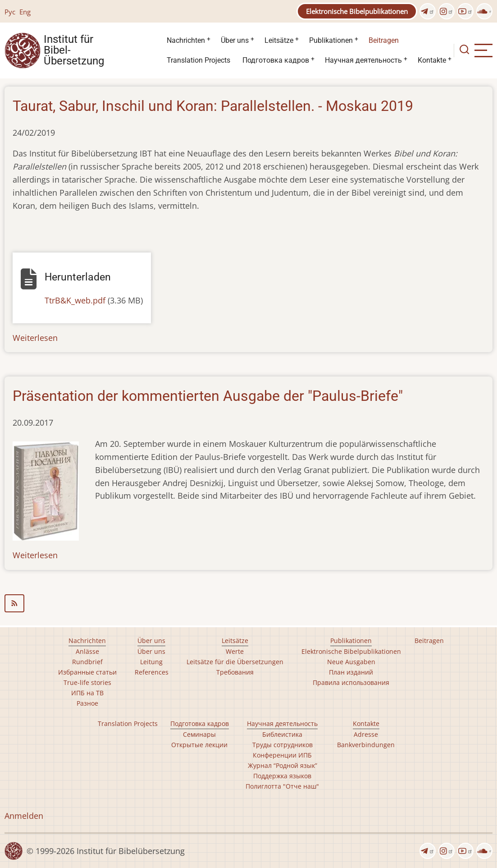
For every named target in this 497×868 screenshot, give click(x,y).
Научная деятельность (363, 60)
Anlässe (87, 651)
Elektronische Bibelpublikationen (357, 11)
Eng (25, 12)
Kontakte (432, 60)
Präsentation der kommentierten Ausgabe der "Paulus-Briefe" (208, 396)
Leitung (151, 662)
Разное (87, 703)
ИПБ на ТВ (87, 693)
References (152, 672)
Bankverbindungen (366, 745)
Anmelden (24, 816)
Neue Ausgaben (351, 662)
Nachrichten (186, 40)
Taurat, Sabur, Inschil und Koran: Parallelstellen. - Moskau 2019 (213, 106)
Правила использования (351, 682)
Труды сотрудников (283, 745)
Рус (10, 12)
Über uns (235, 40)
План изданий (351, 672)
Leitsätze (279, 40)
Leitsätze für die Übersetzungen (235, 662)
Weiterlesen (35, 338)
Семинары (199, 734)
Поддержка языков (282, 776)
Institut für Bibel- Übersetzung (74, 51)
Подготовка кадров (276, 60)
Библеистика (282, 734)
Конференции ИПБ (282, 755)
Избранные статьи (87, 672)
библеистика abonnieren (248, 603)
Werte (235, 651)
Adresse (366, 734)
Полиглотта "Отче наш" (282, 786)
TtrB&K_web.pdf (75, 300)
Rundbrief (87, 662)
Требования (235, 672)
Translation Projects (198, 60)
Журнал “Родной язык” (283, 765)
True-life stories (87, 682)
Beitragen (384, 40)
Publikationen (331, 40)
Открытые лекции (199, 745)
